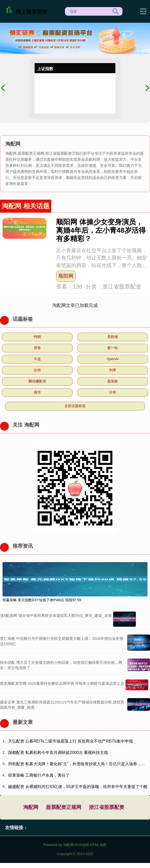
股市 (37, 392)
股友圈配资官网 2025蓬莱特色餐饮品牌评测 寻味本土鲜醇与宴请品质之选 (62, 683)
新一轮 (113, 348)
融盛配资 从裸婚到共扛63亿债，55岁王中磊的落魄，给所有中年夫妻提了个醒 (78, 787)
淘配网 (31, 807)
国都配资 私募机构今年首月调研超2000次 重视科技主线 (58, 753)
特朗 (37, 337)
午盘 (37, 359)
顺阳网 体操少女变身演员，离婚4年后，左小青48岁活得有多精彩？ (101, 230)
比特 (37, 370)
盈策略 (113, 381)
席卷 (37, 348)
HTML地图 (98, 845)
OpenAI (113, 359)
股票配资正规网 (64, 807)
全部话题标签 (75, 406)
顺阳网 (66, 276)
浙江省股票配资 (107, 807)
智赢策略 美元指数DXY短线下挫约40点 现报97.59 (42, 600)
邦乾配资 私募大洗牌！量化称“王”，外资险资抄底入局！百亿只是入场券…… (77, 764)
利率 (113, 370)
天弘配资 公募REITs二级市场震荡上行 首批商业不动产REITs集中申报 (70, 741)
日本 (113, 392)
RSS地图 (82, 845)
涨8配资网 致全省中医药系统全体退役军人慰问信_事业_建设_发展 (56, 615)
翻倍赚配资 (37, 381)
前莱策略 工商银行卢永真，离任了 (39, 775)
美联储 (113, 337)
